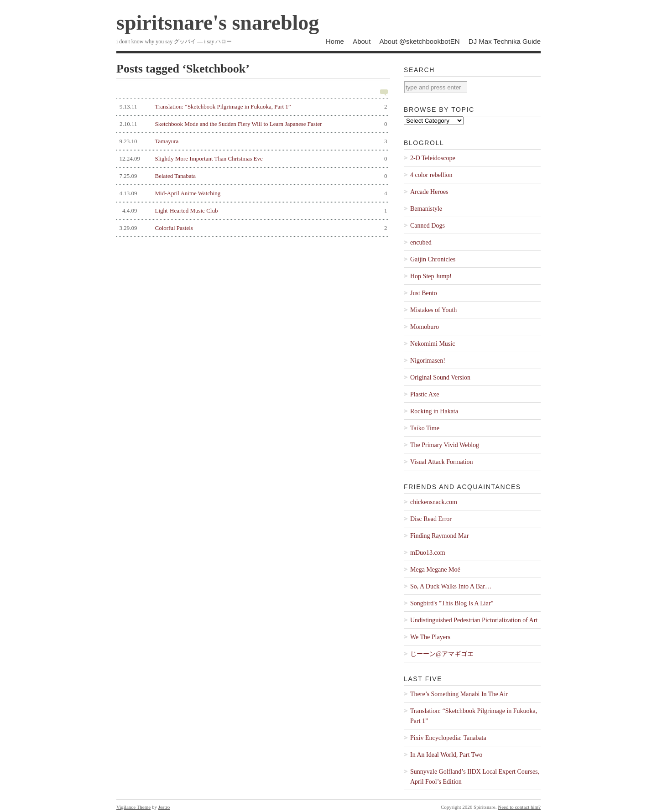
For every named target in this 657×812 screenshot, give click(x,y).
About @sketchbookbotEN (420, 41)
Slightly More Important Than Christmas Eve (252, 159)
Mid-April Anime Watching (252, 193)
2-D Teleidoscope (433, 158)
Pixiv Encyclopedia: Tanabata (448, 738)
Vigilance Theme (133, 807)
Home (335, 41)
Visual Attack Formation (442, 462)
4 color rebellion (431, 175)
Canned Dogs (428, 226)
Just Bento (424, 293)
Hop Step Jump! (431, 276)
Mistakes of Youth (433, 310)
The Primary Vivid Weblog (445, 445)
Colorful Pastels (252, 228)
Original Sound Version (440, 377)
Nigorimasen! (428, 361)
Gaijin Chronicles (433, 259)
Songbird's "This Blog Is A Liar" (452, 603)
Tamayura (252, 141)
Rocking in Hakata (434, 411)
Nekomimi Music (433, 344)
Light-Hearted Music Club (252, 211)
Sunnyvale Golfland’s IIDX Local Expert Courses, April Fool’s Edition (475, 777)
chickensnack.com (434, 502)
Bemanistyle (426, 209)
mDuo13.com (428, 553)
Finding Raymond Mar (439, 536)
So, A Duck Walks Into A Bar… (451, 586)
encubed (421, 242)
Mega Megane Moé (435, 570)
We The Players (430, 637)
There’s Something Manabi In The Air (459, 694)
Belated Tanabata (252, 176)
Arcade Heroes (429, 192)
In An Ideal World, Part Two (446, 755)
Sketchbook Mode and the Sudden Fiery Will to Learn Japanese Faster (252, 124)
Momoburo (425, 327)
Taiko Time (425, 428)
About (362, 41)
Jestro (164, 807)
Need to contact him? (519, 807)
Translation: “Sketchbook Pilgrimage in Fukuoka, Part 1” (252, 107)
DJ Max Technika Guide (505, 41)
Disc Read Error (431, 519)
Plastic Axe (425, 394)
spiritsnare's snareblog (218, 23)
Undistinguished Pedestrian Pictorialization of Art (474, 620)
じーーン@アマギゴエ (442, 654)
